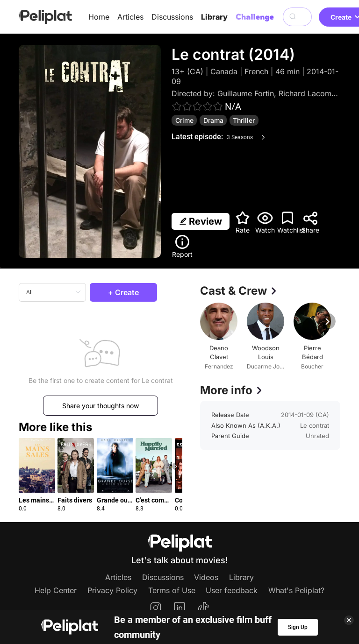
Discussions (172, 17)
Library (214, 17)
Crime (184, 120)
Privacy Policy (112, 590)
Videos (206, 577)
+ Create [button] (123, 292)
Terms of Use (172, 590)
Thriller (244, 120)
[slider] (197, 106)
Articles (130, 17)
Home (99, 17)
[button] (176, 466)
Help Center (56, 590)
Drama (213, 120)
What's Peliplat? (296, 590)
